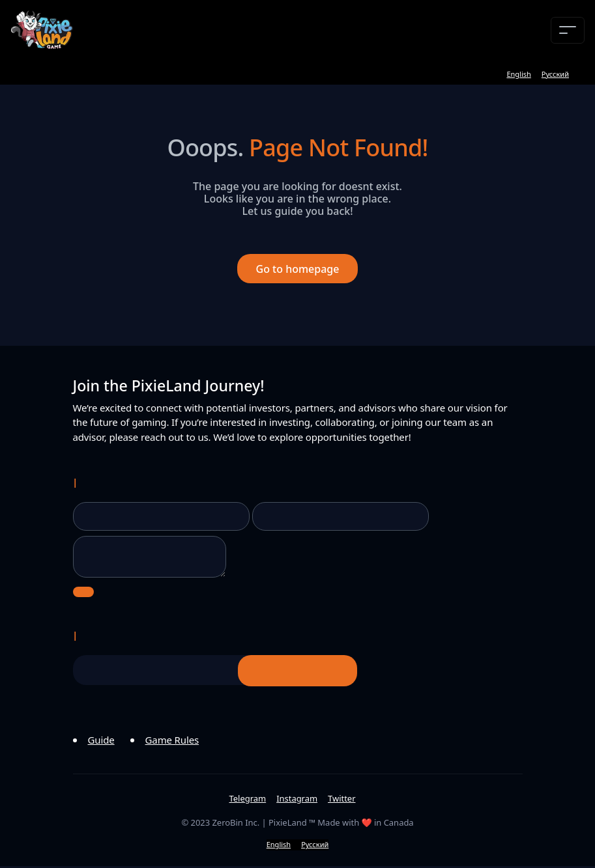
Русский (555, 74)
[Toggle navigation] (568, 30)
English (518, 74)
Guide (101, 742)
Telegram (248, 800)
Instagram (297, 800)
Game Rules (172, 742)
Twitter (341, 800)
